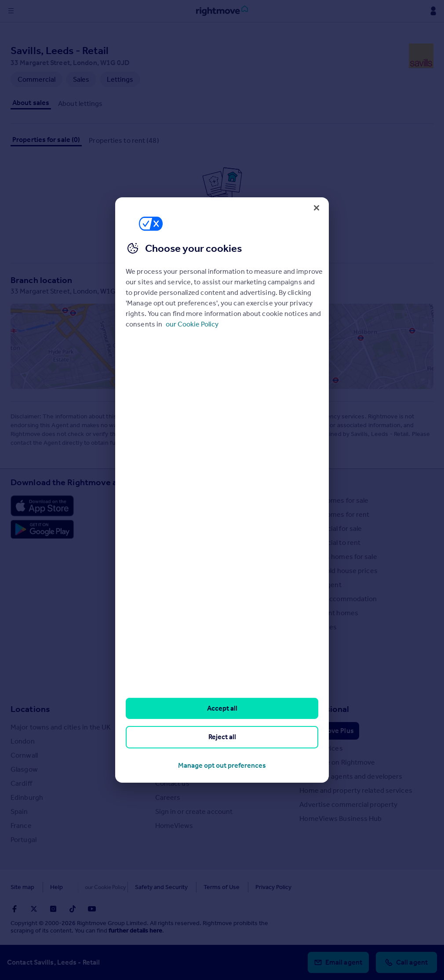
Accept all (222, 708)
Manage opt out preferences (222, 765)
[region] (222, 490)
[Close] (317, 208)
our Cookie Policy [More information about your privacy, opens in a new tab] (192, 324)
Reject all (222, 737)
